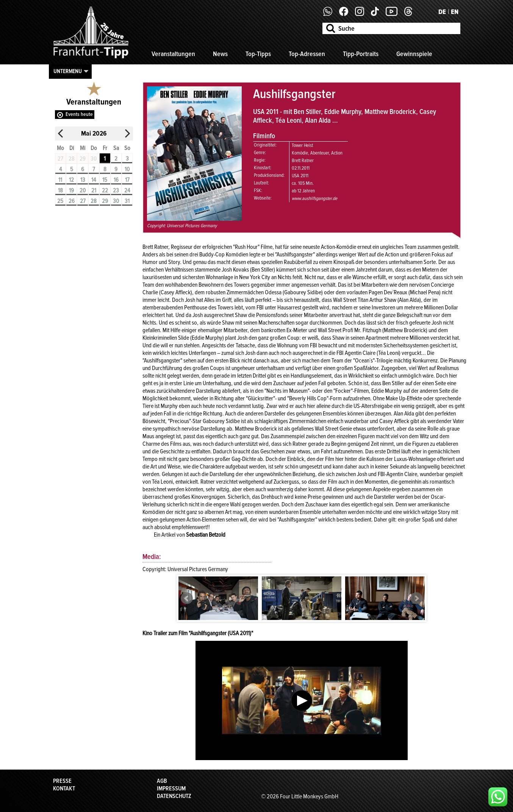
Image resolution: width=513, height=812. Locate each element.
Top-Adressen (307, 54)
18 (60, 191)
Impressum (171, 789)
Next (416, 598)
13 (83, 180)
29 (105, 201)
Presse (62, 781)
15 (105, 180)
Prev (187, 598)
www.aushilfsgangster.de (314, 198)
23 (116, 191)
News (220, 54)
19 (71, 191)
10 (127, 169)
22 (105, 191)
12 (71, 180)
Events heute (79, 114)
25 (60, 201)
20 (83, 191)
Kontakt (64, 789)
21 (94, 191)
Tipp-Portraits (361, 54)
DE (442, 12)
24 (127, 191)
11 (60, 180)
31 (127, 201)
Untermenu (68, 71)
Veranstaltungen (173, 54)
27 (83, 201)
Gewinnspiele (414, 54)
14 (94, 180)
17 (127, 180)
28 (94, 201)
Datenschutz (174, 796)
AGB (162, 781)
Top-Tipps (258, 54)
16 (116, 180)
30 (116, 201)
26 (72, 201)
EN (455, 12)
